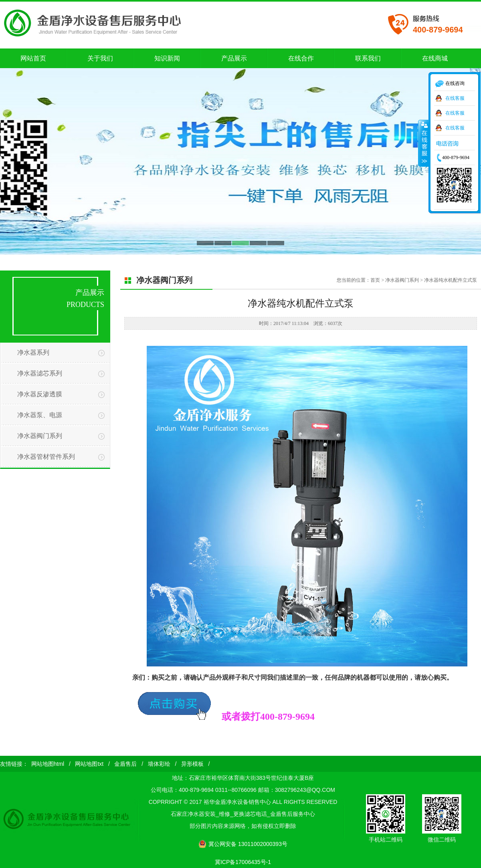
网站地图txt (89, 764)
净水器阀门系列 (40, 436)
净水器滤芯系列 (40, 373)
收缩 (424, 143)
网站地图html (48, 764)
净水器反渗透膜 (40, 394)
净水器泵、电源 (40, 415)
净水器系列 (33, 352)
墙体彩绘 (159, 764)
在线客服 (455, 98)
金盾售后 (125, 764)
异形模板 (192, 764)
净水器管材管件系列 (46, 457)
